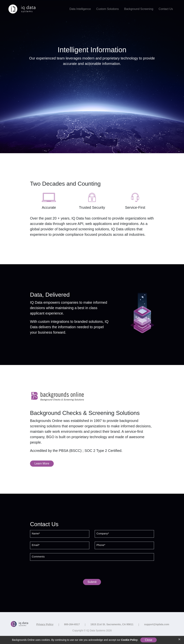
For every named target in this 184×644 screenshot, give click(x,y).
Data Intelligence (80, 9)
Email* (36, 545)
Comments (38, 557)
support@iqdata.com (157, 624)
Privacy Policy (45, 624)
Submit (92, 582)
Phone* (101, 545)
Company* (103, 534)
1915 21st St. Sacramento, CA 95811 (112, 624)
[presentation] (92, 571)
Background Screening (139, 9)
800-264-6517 (72, 624)
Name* (36, 534)
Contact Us (166, 9)
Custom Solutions (108, 9)
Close (149, 640)
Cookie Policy (129, 640)
